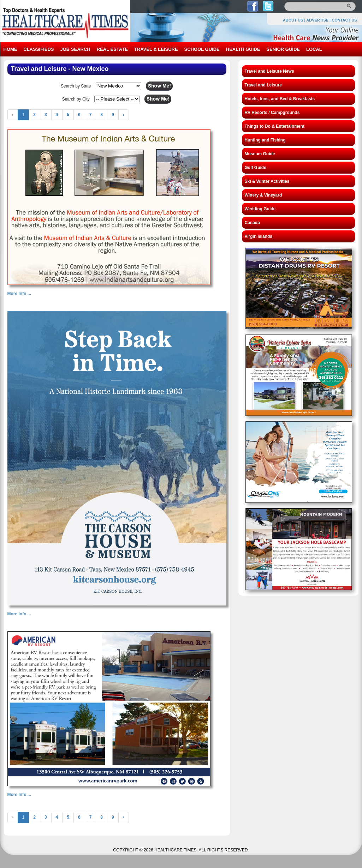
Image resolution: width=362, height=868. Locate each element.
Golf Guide (256, 168)
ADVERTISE (317, 20)
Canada (252, 223)
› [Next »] (124, 115)
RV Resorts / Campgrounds (272, 113)
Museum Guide (260, 154)
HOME (10, 49)
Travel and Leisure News (269, 71)
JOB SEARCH (75, 49)
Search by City (76, 99)
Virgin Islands (259, 236)
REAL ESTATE (112, 49)
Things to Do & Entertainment (275, 126)
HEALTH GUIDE (243, 49)
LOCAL (314, 49)
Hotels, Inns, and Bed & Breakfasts (280, 99)
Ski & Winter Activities (267, 181)
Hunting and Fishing (265, 140)
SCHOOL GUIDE (202, 49)
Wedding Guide (260, 209)
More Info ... (19, 294)
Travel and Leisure (263, 85)
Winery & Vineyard (263, 195)
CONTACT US (344, 20)
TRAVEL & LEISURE (156, 49)
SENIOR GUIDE (283, 49)
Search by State (76, 86)
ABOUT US (293, 20)
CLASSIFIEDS (39, 49)
